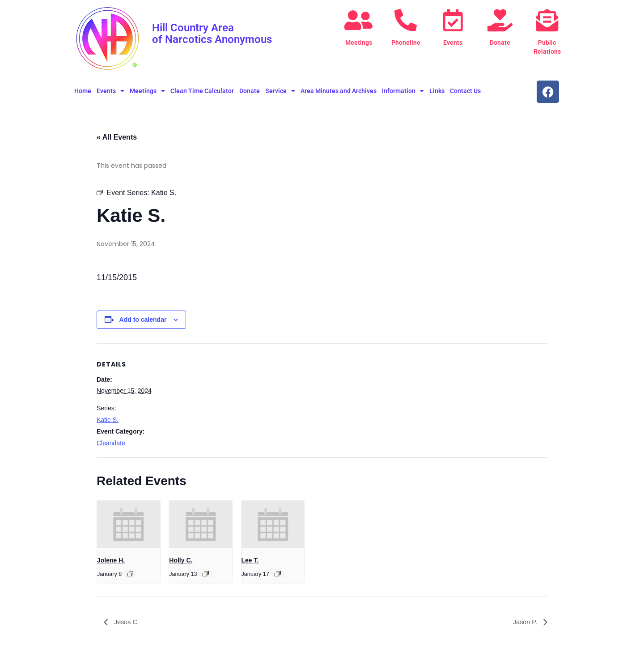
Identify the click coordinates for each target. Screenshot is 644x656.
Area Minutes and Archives (339, 91)
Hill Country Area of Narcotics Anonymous (217, 33)
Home (83, 91)
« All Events (117, 137)
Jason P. (524, 622)
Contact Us (465, 91)
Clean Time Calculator (202, 91)
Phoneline (406, 43)
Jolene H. (111, 560)
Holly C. (181, 560)
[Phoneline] (406, 20)
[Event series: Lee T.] (278, 574)
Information (403, 91)
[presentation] (129, 524)
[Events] (453, 20)
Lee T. (250, 560)
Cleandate (111, 443)
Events (453, 43)
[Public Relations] (547, 20)
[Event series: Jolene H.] (130, 574)
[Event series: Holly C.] (206, 574)
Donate (500, 43)
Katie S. (108, 420)
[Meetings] (359, 20)
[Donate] (500, 20)
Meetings (358, 43)
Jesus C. (127, 622)
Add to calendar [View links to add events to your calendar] (143, 319)
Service (280, 91)
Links (437, 91)
